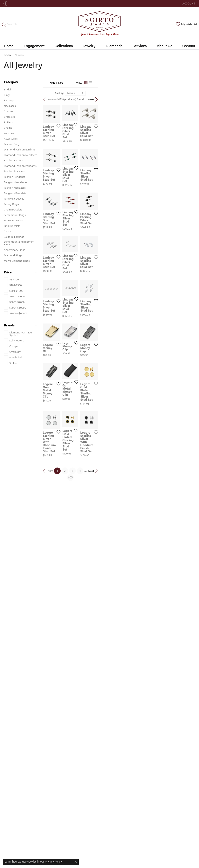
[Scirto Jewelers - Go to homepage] (99, 24)
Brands (9, 325)
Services (140, 46)
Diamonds (114, 46)
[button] (188, 3)
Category (11, 82)
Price (8, 272)
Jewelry (7, 55)
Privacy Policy (53, 862)
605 (135, 654)
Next (188, 99)
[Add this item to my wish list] (89, 158)
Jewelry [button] (89, 46)
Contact (189, 46)
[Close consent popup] (76, 862)
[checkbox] (11, 279)
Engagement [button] (34, 46)
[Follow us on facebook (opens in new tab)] (6, 4)
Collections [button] (64, 46)
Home (9, 46)
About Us (165, 46)
